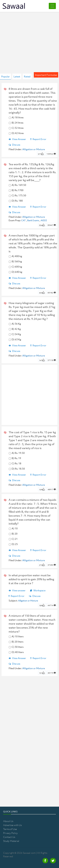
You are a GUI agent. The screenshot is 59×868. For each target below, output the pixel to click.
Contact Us (9, 837)
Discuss (14, 145)
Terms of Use (10, 829)
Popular (6, 76)
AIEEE (44, 220)
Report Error (38, 139)
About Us (8, 821)
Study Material (11, 841)
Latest (17, 76)
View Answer (17, 139)
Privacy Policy (10, 833)
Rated (27, 76)
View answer (17, 590)
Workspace (38, 590)
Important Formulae (46, 75)
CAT (23, 220)
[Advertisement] (29, 39)
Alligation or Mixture (34, 149)
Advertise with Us (12, 825)
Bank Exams (33, 220)
